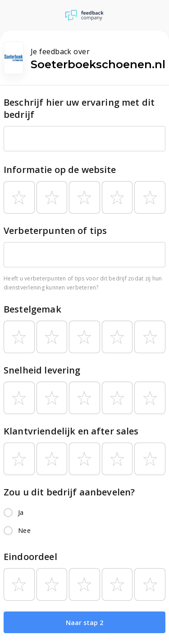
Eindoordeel (30, 557)
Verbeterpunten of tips (55, 231)
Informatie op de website (60, 170)
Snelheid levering (42, 370)
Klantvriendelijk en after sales (71, 431)
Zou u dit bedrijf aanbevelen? (69, 492)
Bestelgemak (32, 309)
